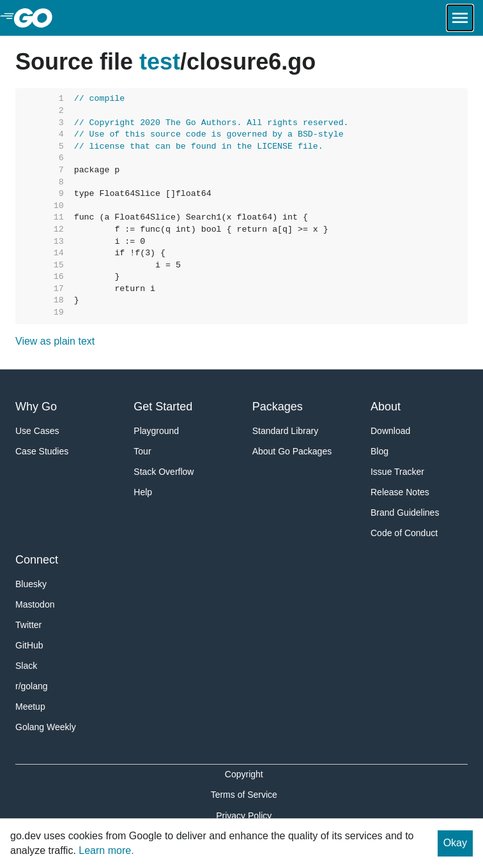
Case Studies (42, 451)
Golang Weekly (46, 727)
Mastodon (35, 604)
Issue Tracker (397, 472)
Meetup (30, 707)
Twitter (28, 625)
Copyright (244, 774)
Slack (26, 666)
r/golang (32, 686)
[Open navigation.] (460, 18)
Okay (455, 843)
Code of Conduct (404, 533)
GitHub (29, 645)
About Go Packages (292, 451)
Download (390, 431)
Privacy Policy (244, 816)
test (160, 62)
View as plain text (55, 341)
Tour (142, 451)
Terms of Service (244, 795)
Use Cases (37, 431)
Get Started (163, 407)
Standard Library (286, 431)
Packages (278, 407)
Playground (156, 431)
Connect (37, 560)
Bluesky (31, 584)
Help (143, 492)
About (386, 407)
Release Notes (400, 492)
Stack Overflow (164, 472)
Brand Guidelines (405, 513)
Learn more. (106, 850)
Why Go (36, 407)
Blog (379, 451)
